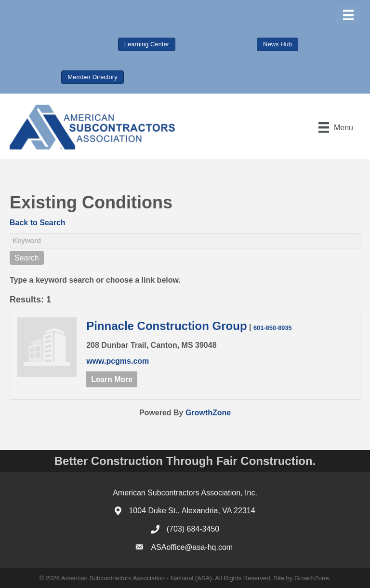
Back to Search (38, 223)
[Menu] (348, 15)
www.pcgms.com (118, 361)
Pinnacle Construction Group (166, 326)
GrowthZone (208, 413)
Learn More (112, 379)
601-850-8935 (273, 328)
